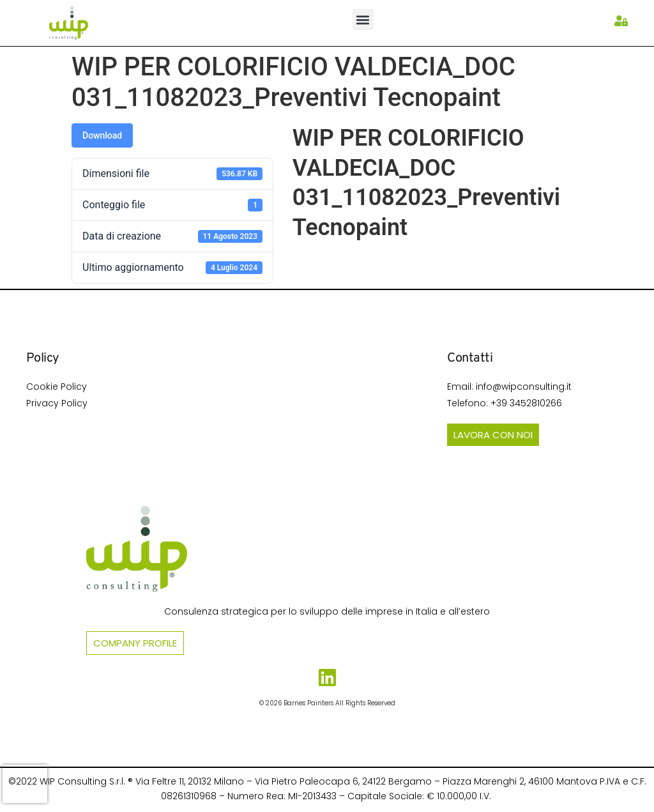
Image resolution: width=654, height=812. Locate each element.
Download (102, 135)
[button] (363, 19)
